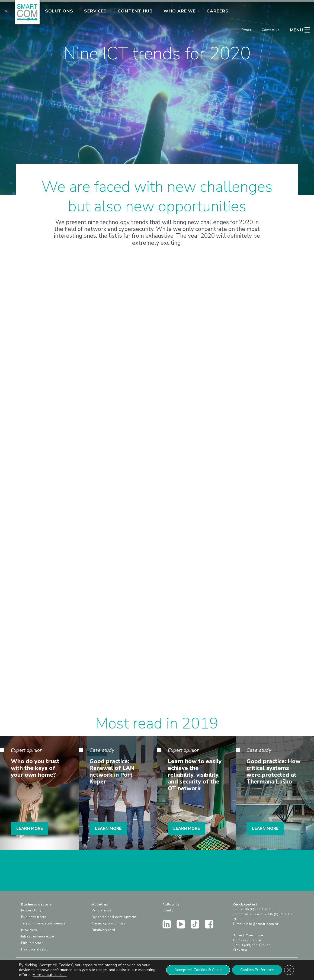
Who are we (180, 11)
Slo (8, 11)
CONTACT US (157, 873)
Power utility (31, 910)
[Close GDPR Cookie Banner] (289, 970)
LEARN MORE (30, 829)
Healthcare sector (36, 949)
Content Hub (135, 11)
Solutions (59, 11)
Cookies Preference (257, 970)
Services (95, 11)
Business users (34, 917)
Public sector (32, 943)
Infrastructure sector (38, 936)
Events (168, 910)
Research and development (114, 917)
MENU (297, 30)
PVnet (246, 30)
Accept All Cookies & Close (198, 970)
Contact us (270, 30)
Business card (103, 930)
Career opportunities (109, 923)
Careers (217, 11)
